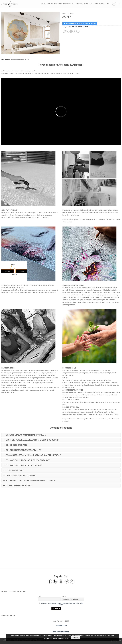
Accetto (75, 638)
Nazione (64, 596)
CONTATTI (102, 4)
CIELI (70, 27)
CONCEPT (50, 4)
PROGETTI (80, 4)
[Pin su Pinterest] (74, 31)
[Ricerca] (120, 4)
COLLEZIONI (58, 4)
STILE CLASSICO (77, 27)
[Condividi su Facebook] (64, 31)
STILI (74, 4)
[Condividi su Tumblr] (78, 31)
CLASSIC (71, 13)
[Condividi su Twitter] (68, 31)
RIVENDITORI (88, 4)
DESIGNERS (67, 4)
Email (39, 596)
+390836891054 (61, 626)
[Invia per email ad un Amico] (71, 31)
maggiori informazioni (63, 638)
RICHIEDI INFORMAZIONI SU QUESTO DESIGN (81, 23)
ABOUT (43, 4)
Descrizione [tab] (6, 59)
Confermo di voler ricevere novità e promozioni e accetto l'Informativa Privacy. (62, 604)
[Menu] (114, 4)
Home (64, 13)
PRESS (96, 4)
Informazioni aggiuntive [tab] (20, 59)
